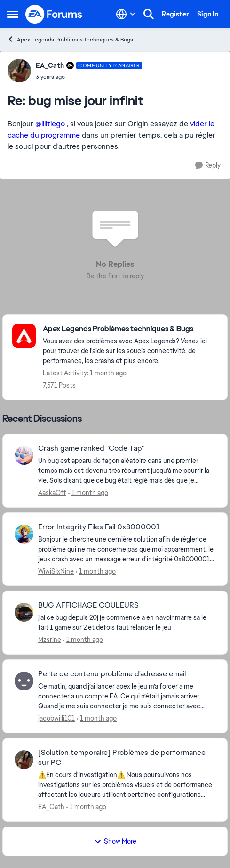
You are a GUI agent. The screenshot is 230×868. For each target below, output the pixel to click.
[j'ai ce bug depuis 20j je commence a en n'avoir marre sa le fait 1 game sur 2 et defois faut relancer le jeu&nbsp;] (127, 623)
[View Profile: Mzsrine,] (24, 612)
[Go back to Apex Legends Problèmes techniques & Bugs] (130, 329)
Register (175, 14)
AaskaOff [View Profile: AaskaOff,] (52, 493)
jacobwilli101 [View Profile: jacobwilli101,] (56, 718)
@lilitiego (50, 124)
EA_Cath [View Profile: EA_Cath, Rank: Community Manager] (50, 65)
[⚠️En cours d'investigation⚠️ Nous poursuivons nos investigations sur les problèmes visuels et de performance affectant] (127, 785)
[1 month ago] (88, 493)
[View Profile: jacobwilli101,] (24, 681)
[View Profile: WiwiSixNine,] (24, 534)
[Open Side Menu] (13, 14)
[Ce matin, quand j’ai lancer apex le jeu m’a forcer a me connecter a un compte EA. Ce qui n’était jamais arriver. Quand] (127, 696)
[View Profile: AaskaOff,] (24, 455)
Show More (115, 841)
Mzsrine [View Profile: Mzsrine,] (50, 640)
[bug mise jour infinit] (89, 77)
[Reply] (208, 166)
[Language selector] (126, 14)
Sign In (208, 14)
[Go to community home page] (54, 14)
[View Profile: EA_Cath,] (24, 760)
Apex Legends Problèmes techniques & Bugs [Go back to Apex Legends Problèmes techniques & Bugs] (70, 39)
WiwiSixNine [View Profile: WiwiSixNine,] (56, 571)
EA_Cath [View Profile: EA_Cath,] (51, 807)
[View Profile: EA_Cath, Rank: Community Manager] (19, 71)
